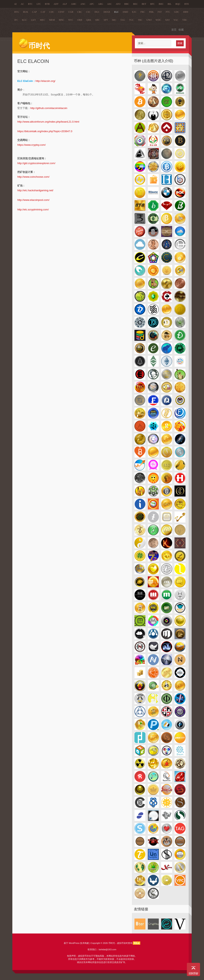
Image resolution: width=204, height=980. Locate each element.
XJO (167, 20)
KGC (25, 20)
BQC (178, 4)
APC (92, 4)
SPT (106, 20)
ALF (65, 4)
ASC (109, 4)
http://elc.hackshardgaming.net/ (35, 190)
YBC (185, 20)
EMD (125, 12)
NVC (71, 20)
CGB (71, 12)
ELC (116, 12)
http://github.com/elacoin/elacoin (49, 108)
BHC (161, 4)
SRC (114, 20)
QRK (89, 20)
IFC (16, 20)
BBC (127, 4)
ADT (56, 4)
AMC (74, 4)
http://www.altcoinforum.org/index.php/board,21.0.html (48, 122)
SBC (98, 20)
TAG (123, 20)
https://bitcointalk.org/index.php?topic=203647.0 (45, 131)
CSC (88, 12)
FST (160, 12)
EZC (134, 12)
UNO (149, 20)
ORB (80, 20)
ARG (101, 4)
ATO (118, 4)
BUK (26, 12)
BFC (153, 4)
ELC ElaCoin (33, 61)
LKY (34, 20)
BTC (30, 4)
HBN (186, 12)
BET (144, 4)
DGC (97, 12)
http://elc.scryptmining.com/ (33, 210)
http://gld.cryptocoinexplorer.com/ (36, 163)
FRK (151, 12)
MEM (52, 20)
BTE (187, 4)
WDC (158, 20)
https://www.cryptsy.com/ (31, 145)
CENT (61, 12)
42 (16, 4)
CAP (34, 12)
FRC (143, 12)
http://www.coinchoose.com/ (33, 177)
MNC (61, 20)
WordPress (74, 943)
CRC (80, 12)
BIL (170, 4)
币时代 (34, 46)
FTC (168, 12)
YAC (176, 20)
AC (22, 4)
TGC (131, 20)
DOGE (107, 12)
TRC (140, 20)
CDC (52, 12)
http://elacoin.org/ (45, 81)
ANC (83, 4)
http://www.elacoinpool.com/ (33, 200)
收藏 (181, 30)
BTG (17, 12)
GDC (177, 12)
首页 (174, 30)
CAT (43, 12)
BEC (135, 4)
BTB (47, 4)
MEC (43, 20)
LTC (39, 4)
